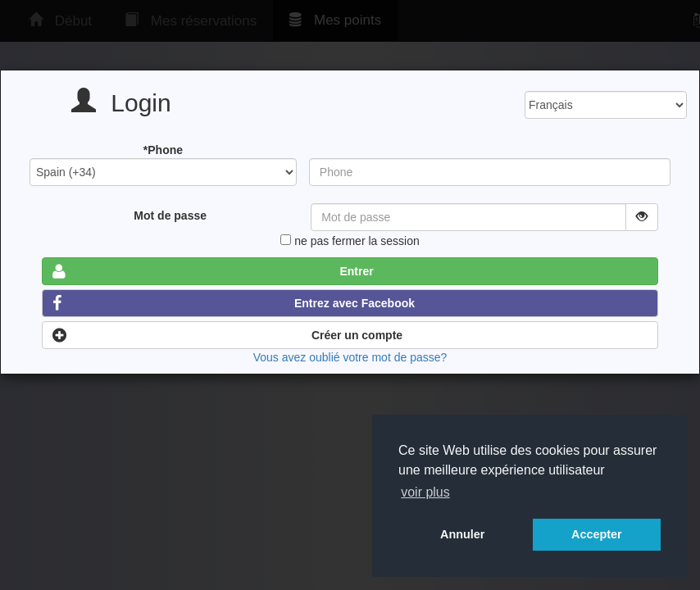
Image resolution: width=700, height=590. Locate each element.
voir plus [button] (425, 492)
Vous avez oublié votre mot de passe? (350, 357)
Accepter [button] (597, 534)
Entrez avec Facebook (234, 303)
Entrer (213, 271)
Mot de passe (170, 216)
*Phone (163, 150)
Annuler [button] (462, 534)
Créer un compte (227, 335)
